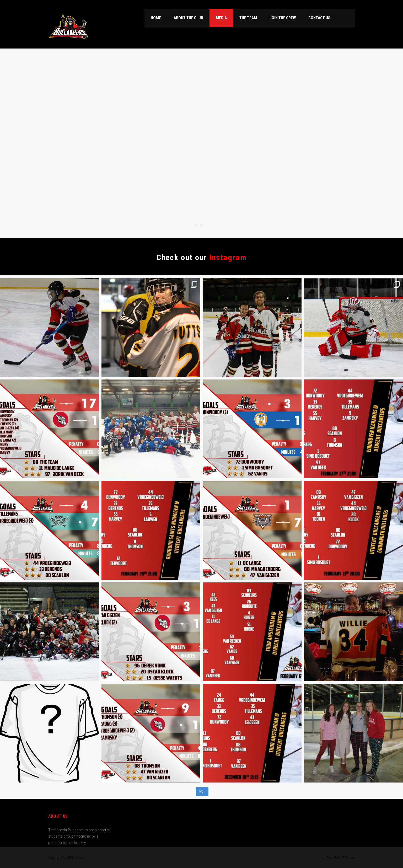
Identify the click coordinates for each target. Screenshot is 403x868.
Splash (80, 857)
